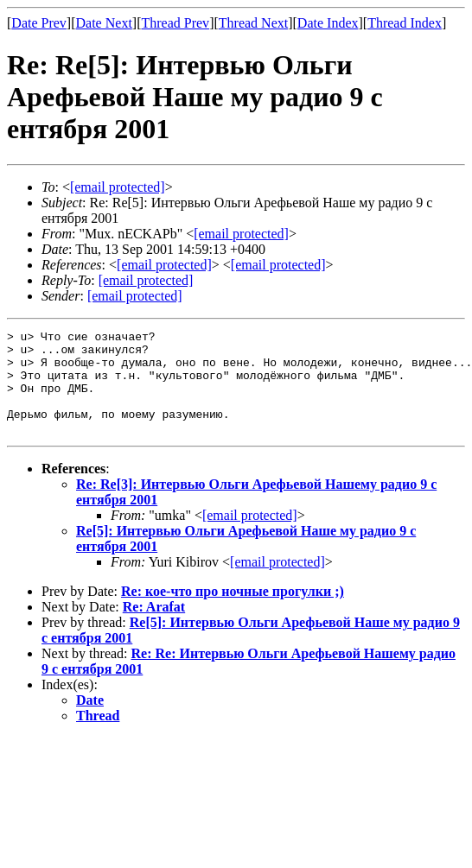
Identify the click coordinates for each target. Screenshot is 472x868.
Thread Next (253, 23)
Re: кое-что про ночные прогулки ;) (233, 612)
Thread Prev (175, 23)
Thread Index (405, 23)
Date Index (328, 23)
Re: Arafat (154, 627)
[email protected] (250, 536)
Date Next (104, 23)
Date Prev (39, 23)
